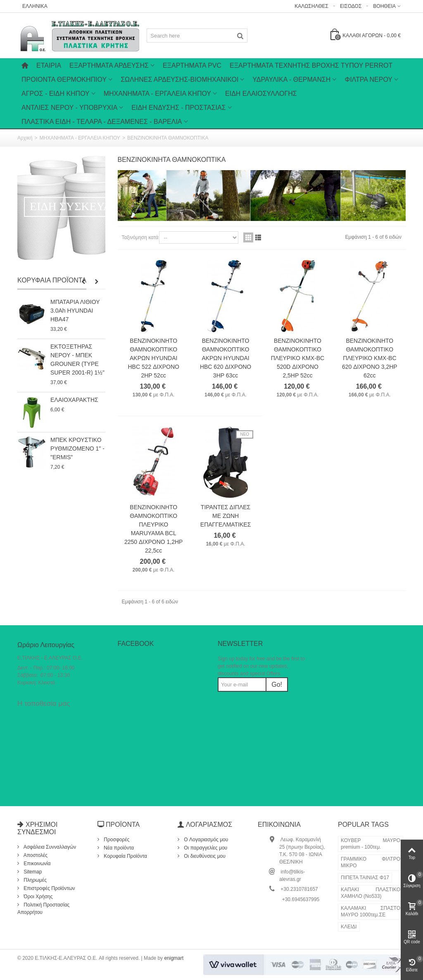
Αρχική (25, 138)
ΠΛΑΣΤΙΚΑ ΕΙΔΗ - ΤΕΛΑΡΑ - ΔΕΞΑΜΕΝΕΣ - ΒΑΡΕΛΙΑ (102, 122)
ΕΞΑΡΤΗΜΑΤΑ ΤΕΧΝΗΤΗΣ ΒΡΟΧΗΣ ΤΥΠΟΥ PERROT (311, 65)
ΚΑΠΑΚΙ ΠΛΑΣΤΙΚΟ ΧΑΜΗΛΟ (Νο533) (371, 893)
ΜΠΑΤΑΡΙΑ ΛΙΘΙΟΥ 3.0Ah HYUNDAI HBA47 (75, 311)
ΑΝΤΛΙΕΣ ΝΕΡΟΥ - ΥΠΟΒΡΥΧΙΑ (69, 108)
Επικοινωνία (36, 864)
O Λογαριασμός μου (205, 840)
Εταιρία (49, 65)
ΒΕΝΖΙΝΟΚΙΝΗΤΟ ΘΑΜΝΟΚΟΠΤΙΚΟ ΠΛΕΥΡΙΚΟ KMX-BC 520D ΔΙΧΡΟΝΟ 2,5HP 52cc (298, 358)
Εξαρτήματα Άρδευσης (109, 65)
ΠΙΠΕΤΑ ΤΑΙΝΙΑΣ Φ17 (365, 878)
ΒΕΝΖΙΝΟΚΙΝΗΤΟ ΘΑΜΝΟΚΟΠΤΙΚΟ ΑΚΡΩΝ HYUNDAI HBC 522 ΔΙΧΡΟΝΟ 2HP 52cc (154, 358)
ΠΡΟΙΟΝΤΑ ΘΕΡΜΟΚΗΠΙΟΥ (64, 79)
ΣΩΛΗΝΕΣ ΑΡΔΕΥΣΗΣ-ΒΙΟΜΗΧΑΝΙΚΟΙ (179, 79)
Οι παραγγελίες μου (205, 848)
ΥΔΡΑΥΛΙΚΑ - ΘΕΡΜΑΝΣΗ (291, 79)
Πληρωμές (34, 880)
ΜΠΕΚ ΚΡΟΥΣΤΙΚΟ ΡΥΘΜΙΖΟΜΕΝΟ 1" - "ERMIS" (77, 448)
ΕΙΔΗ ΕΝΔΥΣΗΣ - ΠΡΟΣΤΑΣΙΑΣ (178, 108)
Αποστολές (35, 855)
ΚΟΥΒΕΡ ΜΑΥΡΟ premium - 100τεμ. (371, 844)
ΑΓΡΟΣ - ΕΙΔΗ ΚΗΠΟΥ (56, 94)
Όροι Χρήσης (38, 897)
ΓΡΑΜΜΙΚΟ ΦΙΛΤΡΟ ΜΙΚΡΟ (371, 862)
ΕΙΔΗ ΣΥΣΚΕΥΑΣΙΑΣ (83, 206)
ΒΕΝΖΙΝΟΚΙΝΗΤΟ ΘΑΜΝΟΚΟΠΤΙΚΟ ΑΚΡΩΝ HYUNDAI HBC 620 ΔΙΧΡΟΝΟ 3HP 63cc (226, 358)
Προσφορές (116, 840)
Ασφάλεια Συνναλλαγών (49, 847)
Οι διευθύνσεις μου (204, 856)
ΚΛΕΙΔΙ (349, 927)
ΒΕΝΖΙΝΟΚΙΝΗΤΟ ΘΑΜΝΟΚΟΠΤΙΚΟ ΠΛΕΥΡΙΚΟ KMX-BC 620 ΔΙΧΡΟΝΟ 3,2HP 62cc (370, 358)
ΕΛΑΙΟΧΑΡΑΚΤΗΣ (74, 400)
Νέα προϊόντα (118, 848)
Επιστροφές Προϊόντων (49, 888)
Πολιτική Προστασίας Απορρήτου (43, 909)
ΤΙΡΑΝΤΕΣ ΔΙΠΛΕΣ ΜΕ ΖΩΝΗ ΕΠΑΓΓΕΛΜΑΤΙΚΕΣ (226, 516)
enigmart (174, 958)
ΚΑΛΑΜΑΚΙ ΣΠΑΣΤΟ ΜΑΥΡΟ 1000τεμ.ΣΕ (371, 911)
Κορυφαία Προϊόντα (52, 280)
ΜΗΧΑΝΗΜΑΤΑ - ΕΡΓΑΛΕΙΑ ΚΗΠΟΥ (157, 94)
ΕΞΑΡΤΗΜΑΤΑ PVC (192, 65)
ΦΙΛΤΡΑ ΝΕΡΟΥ (368, 79)
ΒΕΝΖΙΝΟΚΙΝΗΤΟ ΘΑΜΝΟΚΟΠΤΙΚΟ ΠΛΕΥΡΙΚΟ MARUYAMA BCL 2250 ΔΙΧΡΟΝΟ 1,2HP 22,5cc (153, 529)
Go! (277, 685)
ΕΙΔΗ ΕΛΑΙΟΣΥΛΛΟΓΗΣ (261, 94)
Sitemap (32, 872)
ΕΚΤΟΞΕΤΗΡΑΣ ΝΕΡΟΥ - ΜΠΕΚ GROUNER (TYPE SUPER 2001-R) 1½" (77, 359)
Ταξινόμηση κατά (140, 237)
